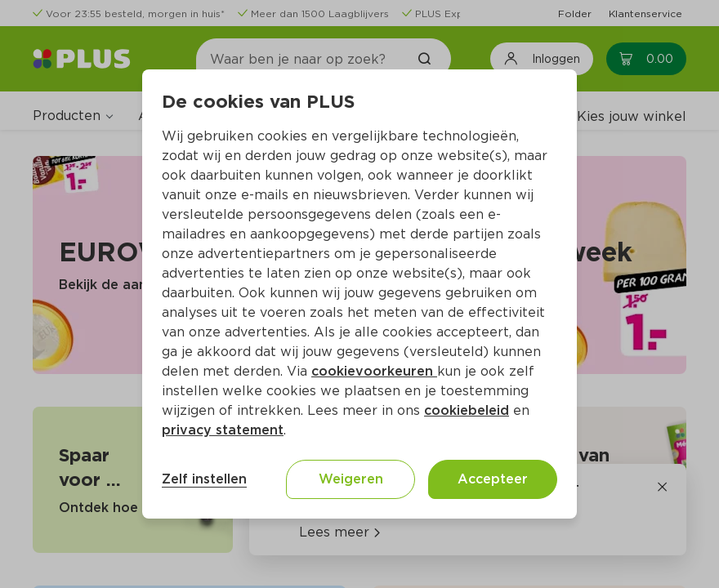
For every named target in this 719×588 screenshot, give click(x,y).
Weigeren (351, 479)
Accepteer (493, 479)
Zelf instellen (204, 479)
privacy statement (223, 430)
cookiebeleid (467, 410)
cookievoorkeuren (374, 371)
